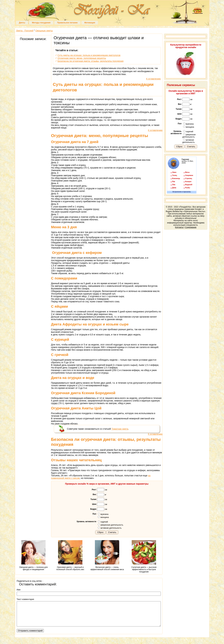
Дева (174, 188)
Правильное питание (67, 23)
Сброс (100, 532)
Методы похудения (41, 23)
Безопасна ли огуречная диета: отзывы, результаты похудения (91, 61)
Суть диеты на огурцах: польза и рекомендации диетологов (89, 55)
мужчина (103, 514)
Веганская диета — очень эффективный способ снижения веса (107, 555)
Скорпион (189, 175)
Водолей (189, 185)
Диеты (22, 23)
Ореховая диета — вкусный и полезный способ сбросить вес (70, 555)
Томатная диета (120, 429)
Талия (93, 499)
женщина (103, 517)
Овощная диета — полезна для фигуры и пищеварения (33, 555)
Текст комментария (25, 599)
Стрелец (189, 178)
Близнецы (176, 178)
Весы (187, 172)
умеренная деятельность (110, 525)
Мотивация (90, 23)
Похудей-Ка (112, 11)
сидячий (103, 522)
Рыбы (188, 188)
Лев (174, 185)
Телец (175, 175)
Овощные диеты (44, 31)
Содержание (191, 227)
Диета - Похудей (25, 31)
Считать (112, 532)
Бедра (93, 509)
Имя (19, 590)
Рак (174, 182)
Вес (95, 494)
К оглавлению (153, 79)
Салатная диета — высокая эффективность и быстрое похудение (144, 557)
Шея (94, 504)
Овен (174, 172)
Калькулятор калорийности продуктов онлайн (186, 46)
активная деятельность (110, 528)
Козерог (188, 182)
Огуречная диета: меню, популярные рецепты (82, 58)
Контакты (179, 227)
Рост (94, 490)
